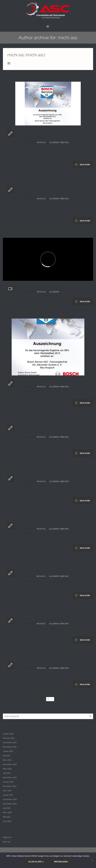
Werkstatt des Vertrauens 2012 (51, 571)
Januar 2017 (8, 795)
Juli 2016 (7, 808)
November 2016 (10, 804)
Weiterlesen (61, 862)
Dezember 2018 (10, 777)
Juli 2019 (7, 773)
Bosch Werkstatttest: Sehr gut (50, 381)
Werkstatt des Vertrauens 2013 (51, 476)
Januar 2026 (8, 734)
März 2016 (7, 812)
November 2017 (10, 786)
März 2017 (7, 791)
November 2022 (10, 747)
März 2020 (7, 769)
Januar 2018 (8, 782)
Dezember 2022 (10, 742)
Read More (82, 165)
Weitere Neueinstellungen (47, 524)
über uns (64, 142)
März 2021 (7, 760)
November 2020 (10, 764)
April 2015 (7, 821)
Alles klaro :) (36, 862)
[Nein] (92, 860)
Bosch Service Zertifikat (44, 618)
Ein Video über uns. (39, 287)
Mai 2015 (7, 817)
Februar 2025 (9, 738)
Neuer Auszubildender (43, 663)
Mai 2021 (7, 756)
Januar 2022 (8, 751)
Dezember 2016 (10, 799)
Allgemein (54, 142)
